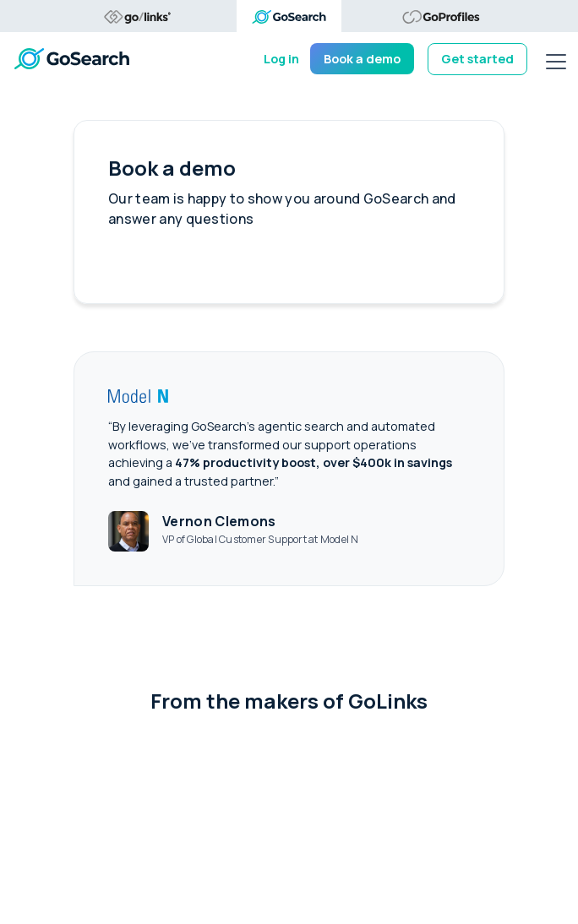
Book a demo (362, 59)
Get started (477, 59)
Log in (281, 59)
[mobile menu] (556, 59)
